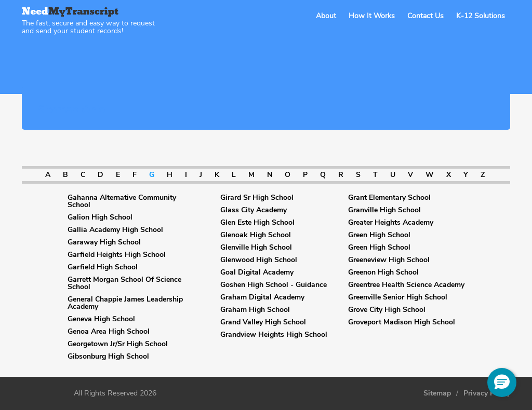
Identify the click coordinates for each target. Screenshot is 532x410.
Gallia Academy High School (115, 230)
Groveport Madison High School (402, 322)
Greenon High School (383, 272)
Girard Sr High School (257, 198)
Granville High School (384, 210)
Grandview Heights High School (274, 335)
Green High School (379, 235)
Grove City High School (387, 310)
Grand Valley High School (263, 322)
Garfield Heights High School (117, 255)
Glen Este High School (257, 223)
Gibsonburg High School (108, 357)
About (326, 16)
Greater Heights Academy (391, 223)
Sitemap (437, 393)
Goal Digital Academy (257, 272)
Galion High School (100, 217)
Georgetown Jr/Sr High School (118, 344)
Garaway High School (104, 242)
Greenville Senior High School (398, 297)
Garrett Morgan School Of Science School (124, 283)
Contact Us (425, 16)
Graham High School (255, 310)
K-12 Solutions (481, 16)
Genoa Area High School (109, 332)
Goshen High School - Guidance (274, 285)
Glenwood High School (259, 260)
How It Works (372, 16)
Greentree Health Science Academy (406, 285)
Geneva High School (101, 319)
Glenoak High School (256, 235)
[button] (502, 382)
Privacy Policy (487, 393)
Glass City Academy (254, 210)
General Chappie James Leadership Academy (125, 303)
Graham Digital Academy (262, 297)
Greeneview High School (389, 260)
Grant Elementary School (389, 198)
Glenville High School (256, 248)
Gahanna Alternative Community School (122, 201)
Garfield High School (103, 267)
